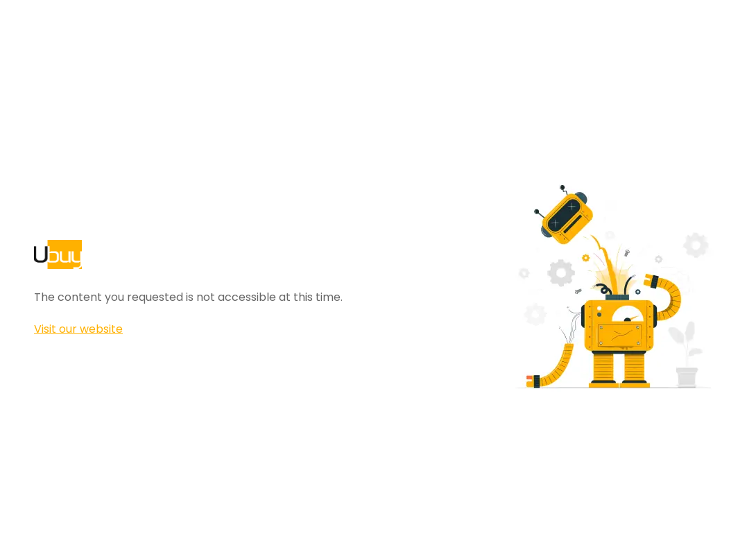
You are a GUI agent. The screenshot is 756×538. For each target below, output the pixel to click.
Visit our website (78, 329)
